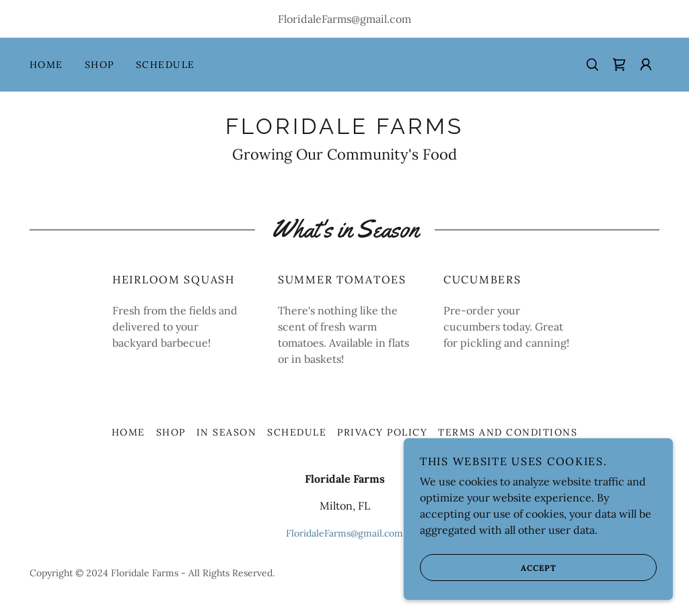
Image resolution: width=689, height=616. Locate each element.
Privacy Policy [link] (382, 432)
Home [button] (129, 432)
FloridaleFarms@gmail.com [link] (344, 19)
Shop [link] (100, 65)
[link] (619, 65)
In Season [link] (226, 432)
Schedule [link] (166, 65)
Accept (488, 586)
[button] (646, 65)
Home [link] (46, 65)
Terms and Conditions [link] (508, 432)
